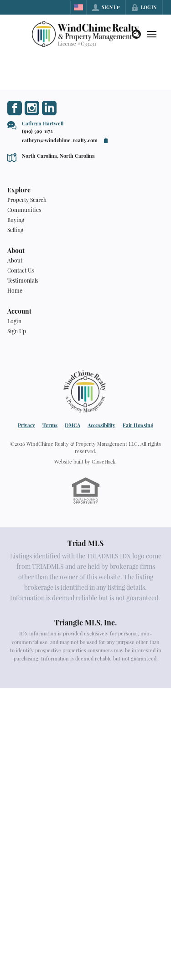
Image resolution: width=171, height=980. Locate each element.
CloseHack (104, 462)
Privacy (26, 425)
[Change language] (78, 7)
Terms (50, 425)
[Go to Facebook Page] (15, 108)
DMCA (73, 425)
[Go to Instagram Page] (32, 108)
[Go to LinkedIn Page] (49, 108)
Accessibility (101, 425)
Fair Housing (138, 425)
